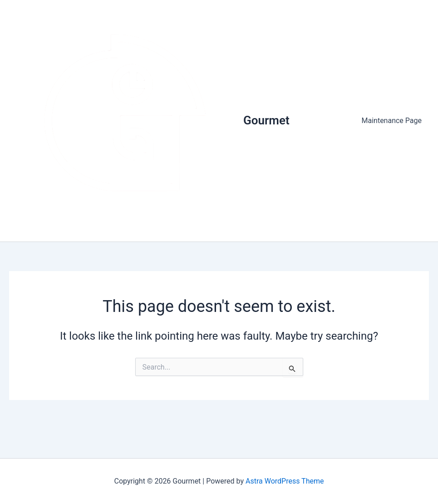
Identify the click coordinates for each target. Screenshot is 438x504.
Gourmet (266, 120)
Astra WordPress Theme (285, 481)
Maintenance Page (392, 121)
